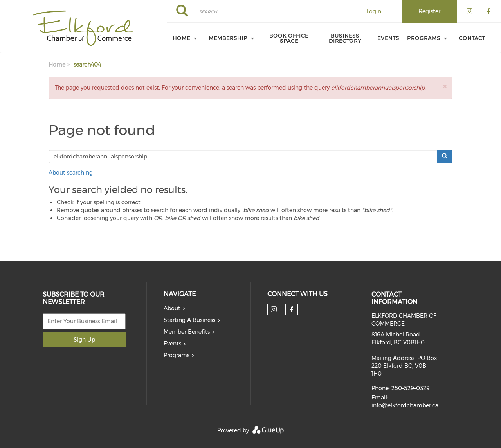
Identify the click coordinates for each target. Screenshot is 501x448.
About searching (71, 173)
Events (388, 38)
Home (181, 38)
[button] (445, 86)
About (172, 308)
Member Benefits (187, 332)
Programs (424, 38)
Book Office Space (289, 38)
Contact (472, 38)
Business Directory (345, 38)
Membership (228, 38)
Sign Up (84, 340)
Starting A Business (189, 320)
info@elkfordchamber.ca (405, 405)
